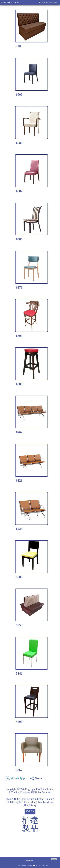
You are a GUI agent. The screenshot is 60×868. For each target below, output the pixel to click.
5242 (19, 673)
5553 (19, 625)
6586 (19, 239)
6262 (19, 432)
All (40, 865)
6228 (19, 529)
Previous (30, 865)
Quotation (51, 2)
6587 (19, 191)
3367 (19, 770)
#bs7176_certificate (22, 865)
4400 (19, 722)
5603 (19, 577)
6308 (19, 336)
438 (18, 46)
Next (47, 865)
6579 (19, 288)
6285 (19, 384)
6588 (19, 143)
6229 (19, 480)
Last (43, 865)
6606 (19, 95)
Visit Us (30, 811)
